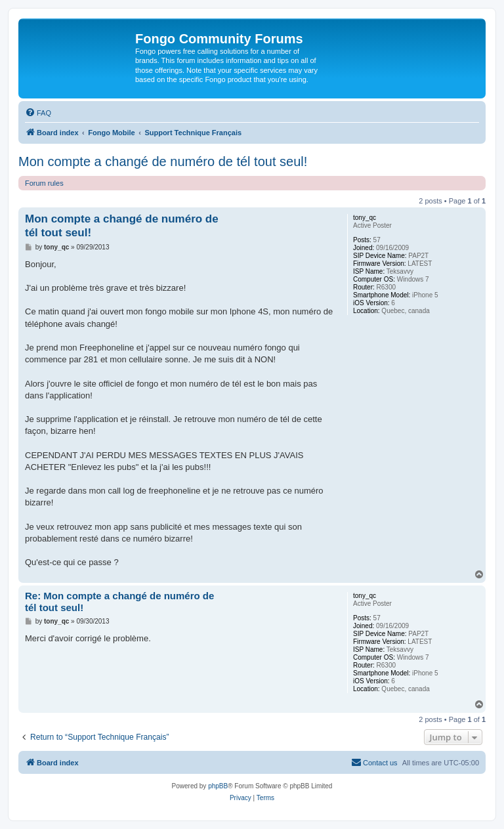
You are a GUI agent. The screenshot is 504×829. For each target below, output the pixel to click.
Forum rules (44, 183)
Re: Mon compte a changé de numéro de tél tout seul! (119, 602)
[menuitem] (38, 113)
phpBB (218, 786)
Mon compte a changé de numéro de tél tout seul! (163, 161)
